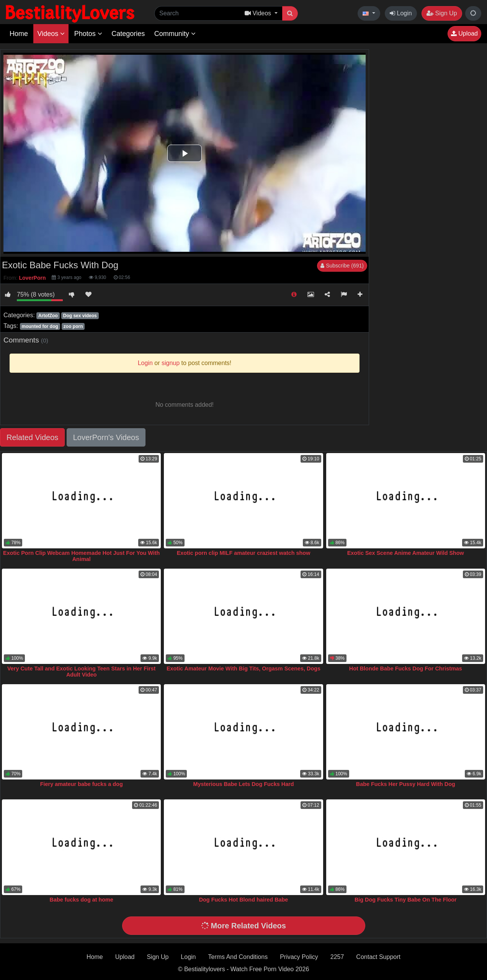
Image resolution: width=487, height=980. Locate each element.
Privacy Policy (299, 957)
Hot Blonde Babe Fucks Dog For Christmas (406, 669)
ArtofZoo (48, 316)
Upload (464, 33)
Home (19, 34)
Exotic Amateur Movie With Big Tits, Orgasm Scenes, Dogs (243, 669)
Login (401, 13)
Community (175, 34)
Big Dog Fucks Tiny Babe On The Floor (406, 900)
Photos (88, 34)
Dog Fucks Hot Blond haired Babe (244, 900)
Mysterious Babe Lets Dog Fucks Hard (243, 784)
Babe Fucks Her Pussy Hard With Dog (406, 784)
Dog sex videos (80, 316)
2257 (337, 957)
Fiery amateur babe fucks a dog (82, 784)
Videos (51, 34)
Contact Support (378, 957)
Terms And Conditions (238, 957)
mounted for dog (40, 326)
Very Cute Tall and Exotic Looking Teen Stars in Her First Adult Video (81, 672)
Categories (128, 34)
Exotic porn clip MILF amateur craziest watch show (244, 553)
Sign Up (442, 13)
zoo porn (73, 326)
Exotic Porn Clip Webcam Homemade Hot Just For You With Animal (81, 556)
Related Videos (32, 437)
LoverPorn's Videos (106, 437)
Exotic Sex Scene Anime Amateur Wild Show (406, 553)
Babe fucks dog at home (82, 900)
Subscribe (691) (342, 266)
